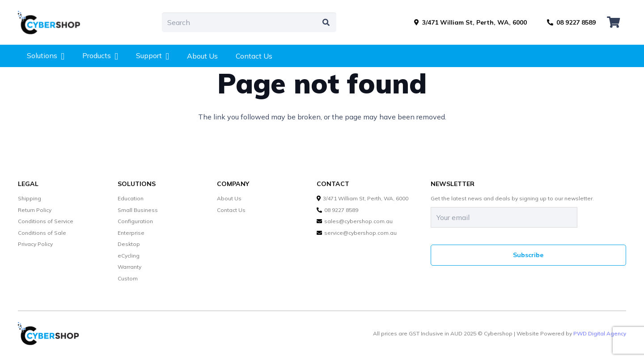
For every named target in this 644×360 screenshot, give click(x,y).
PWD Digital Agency (600, 334)
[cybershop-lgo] (53, 22)
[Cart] (613, 22)
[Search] (249, 23)
